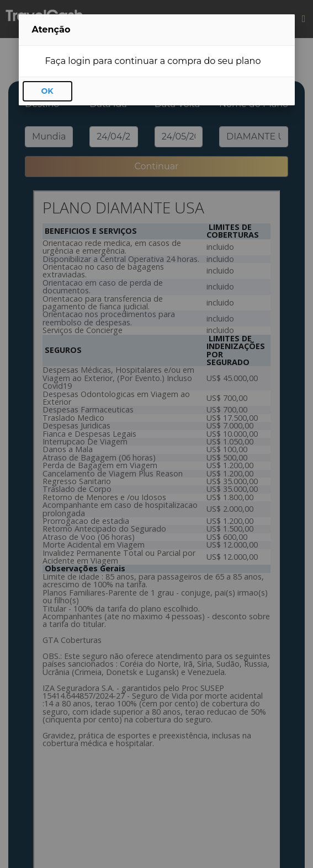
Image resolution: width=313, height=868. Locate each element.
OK (47, 91)
